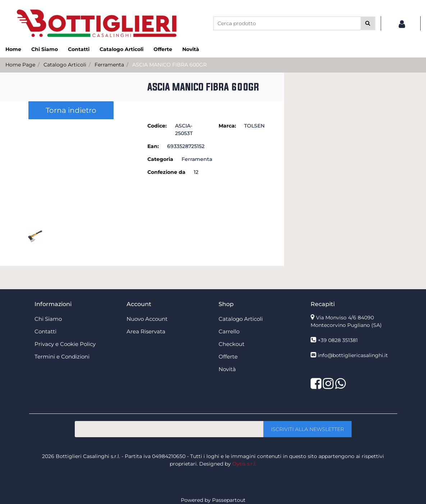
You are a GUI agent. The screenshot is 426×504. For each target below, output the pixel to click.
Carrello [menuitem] (229, 331)
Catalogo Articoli (65, 65)
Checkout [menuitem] (232, 344)
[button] (368, 23)
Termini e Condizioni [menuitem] (62, 357)
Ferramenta (109, 65)
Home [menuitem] (13, 49)
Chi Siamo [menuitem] (45, 49)
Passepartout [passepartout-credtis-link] (229, 500)
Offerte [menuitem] (163, 49)
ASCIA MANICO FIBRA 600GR (170, 65)
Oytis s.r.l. (244, 464)
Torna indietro (71, 110)
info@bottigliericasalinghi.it (353, 355)
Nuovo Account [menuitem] (147, 319)
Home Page (20, 65)
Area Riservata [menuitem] (146, 331)
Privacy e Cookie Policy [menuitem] (65, 344)
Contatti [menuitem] (79, 49)
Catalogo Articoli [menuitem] (122, 49)
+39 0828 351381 (338, 340)
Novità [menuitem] (191, 49)
